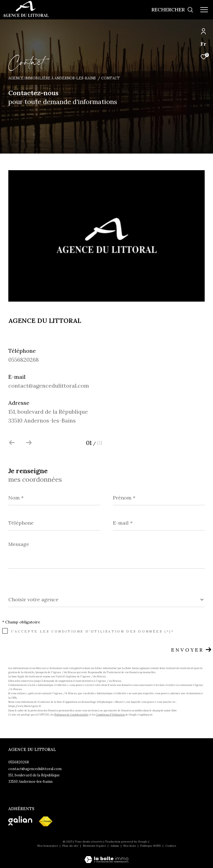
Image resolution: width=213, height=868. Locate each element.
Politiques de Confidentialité (71, 715)
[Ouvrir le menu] (204, 10)
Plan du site (71, 846)
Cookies (171, 846)
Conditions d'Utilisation (110, 715)
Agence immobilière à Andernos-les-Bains (52, 78)
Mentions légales (95, 846)
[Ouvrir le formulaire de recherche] (172, 10)
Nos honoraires (48, 846)
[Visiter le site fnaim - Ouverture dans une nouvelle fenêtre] (45, 822)
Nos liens (130, 846)
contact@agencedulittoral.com (49, 386)
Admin (115, 846)
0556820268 (24, 360)
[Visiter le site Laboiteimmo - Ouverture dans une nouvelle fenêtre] (106, 856)
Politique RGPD (151, 846)
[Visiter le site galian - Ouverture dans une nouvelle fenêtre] (20, 821)
